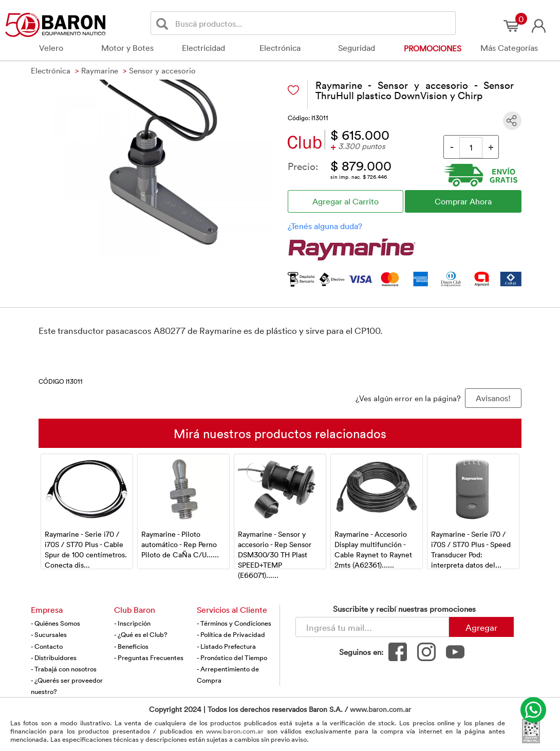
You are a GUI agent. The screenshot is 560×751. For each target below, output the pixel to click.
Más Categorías (509, 48)
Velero (51, 48)
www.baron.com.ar (380, 709)
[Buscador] (313, 23)
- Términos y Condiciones (234, 623)
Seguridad (357, 48)
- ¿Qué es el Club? (141, 634)
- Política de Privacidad (231, 634)
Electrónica (280, 48)
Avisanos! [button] (493, 398)
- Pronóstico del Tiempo (232, 658)
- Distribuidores (54, 658)
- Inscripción (132, 623)
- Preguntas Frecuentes (149, 658)
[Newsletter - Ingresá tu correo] (372, 627)
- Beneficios (131, 646)
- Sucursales (49, 634)
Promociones (433, 48)
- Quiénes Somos (55, 623)
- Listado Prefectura (226, 646)
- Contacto (47, 646)
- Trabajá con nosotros (64, 669)
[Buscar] (164, 23)
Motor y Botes (127, 48)
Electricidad (203, 48)
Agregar (481, 627)
